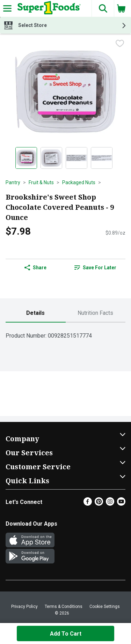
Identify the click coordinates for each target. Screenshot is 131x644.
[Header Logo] (48, 8)
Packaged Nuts (79, 182)
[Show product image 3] (77, 158)
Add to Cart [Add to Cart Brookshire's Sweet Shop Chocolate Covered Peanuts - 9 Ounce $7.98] (66, 634)
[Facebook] (88, 504)
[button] (103, 8)
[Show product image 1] (26, 158)
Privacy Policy (24, 607)
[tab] (36, 313)
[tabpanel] (65, 333)
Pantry (13, 182)
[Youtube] (121, 504)
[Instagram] (110, 504)
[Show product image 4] (102, 158)
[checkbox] (120, 44)
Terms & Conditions (64, 607)
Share (35, 268)
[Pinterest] (99, 504)
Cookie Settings (105, 607)
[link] (96, 268)
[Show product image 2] (51, 158)
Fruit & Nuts (41, 182)
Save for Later (95, 268)
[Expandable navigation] (7, 8)
